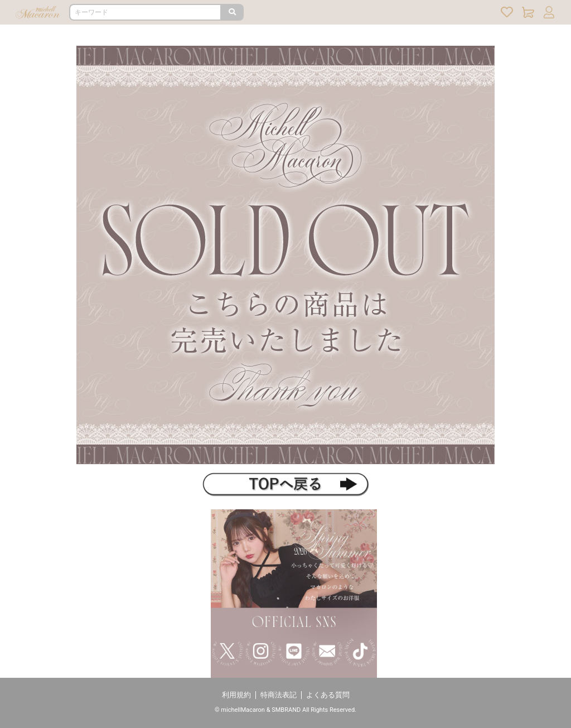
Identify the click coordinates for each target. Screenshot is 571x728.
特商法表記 (279, 695)
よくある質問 (328, 695)
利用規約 (236, 695)
